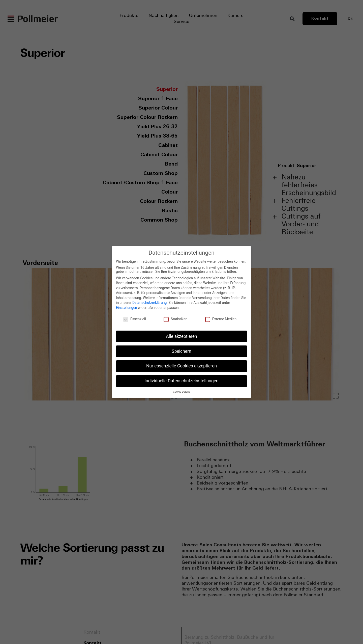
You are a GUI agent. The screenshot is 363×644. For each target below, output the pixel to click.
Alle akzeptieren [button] (181, 336)
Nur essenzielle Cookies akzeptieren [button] (181, 366)
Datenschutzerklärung (149, 303)
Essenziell (135, 319)
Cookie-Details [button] (181, 392)
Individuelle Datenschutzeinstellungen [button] (181, 381)
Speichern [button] (181, 351)
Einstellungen (127, 308)
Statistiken (175, 319)
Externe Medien (221, 319)
